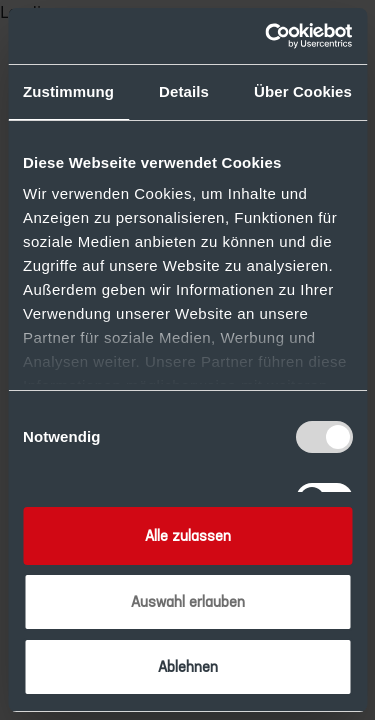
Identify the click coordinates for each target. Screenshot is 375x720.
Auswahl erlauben (188, 601)
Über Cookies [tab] (303, 91)
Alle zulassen (188, 535)
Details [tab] (184, 91)
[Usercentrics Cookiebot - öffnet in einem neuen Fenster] (267, 36)
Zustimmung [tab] (68, 91)
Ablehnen (188, 666)
